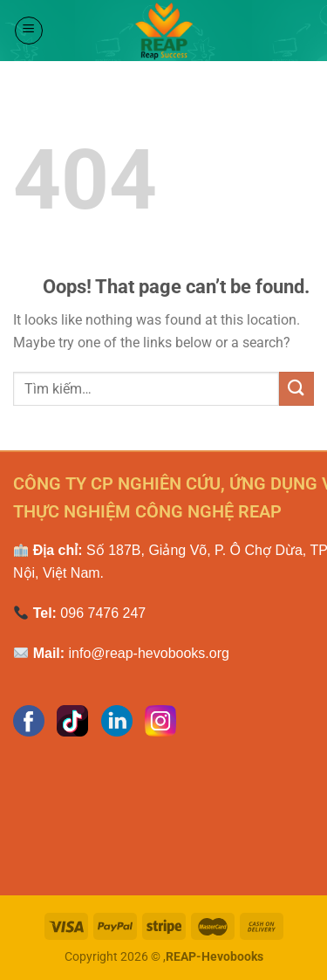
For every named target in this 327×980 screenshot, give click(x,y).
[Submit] (296, 389)
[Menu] (29, 31)
